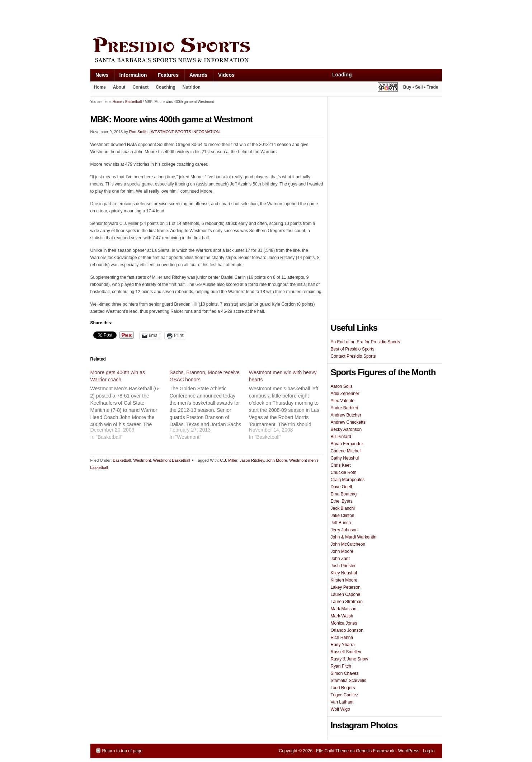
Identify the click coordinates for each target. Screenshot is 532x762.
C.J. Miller (229, 460)
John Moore (277, 460)
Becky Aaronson (346, 429)
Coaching (166, 87)
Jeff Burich (341, 523)
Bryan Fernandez (347, 444)
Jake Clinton (343, 516)
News (99, 77)
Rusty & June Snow (350, 659)
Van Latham (342, 702)
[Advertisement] (221, 17)
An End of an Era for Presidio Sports (365, 342)
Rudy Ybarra (343, 645)
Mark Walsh (342, 616)
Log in (429, 751)
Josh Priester (343, 566)
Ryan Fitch (341, 666)
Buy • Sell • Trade (421, 87)
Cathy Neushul (345, 458)
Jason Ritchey (252, 460)
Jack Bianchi (343, 508)
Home (100, 87)
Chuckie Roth (344, 472)
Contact (141, 87)
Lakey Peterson (346, 587)
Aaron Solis (342, 386)
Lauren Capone (346, 594)
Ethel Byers (342, 501)
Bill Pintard (341, 437)
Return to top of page (123, 751)
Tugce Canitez (345, 695)
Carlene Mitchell (346, 451)
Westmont (142, 460)
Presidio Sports (266, 51)
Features (166, 77)
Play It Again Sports (388, 88)
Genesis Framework (375, 751)
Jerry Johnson (344, 530)
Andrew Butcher (346, 415)
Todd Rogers (343, 688)
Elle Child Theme (332, 751)
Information (131, 77)
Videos (226, 75)
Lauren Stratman (347, 602)
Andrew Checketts (348, 422)
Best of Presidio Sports (353, 349)
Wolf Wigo (340, 709)
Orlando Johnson (347, 630)
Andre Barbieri (345, 408)
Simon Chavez (345, 673)
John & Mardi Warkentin (354, 537)
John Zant (340, 559)
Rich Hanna (342, 638)
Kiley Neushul (344, 573)
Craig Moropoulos (348, 480)
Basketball (122, 460)
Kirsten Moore (344, 580)
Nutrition (192, 87)
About (117, 89)
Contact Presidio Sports (353, 356)
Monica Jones (344, 623)
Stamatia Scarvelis (349, 681)
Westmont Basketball (172, 460)
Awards (196, 77)
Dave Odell (341, 487)
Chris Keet (341, 465)
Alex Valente (343, 401)
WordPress (409, 751)
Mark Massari (344, 609)
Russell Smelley (346, 652)
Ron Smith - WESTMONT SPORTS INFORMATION (174, 132)
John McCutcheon (348, 544)
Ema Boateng (344, 494)
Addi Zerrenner (345, 394)
